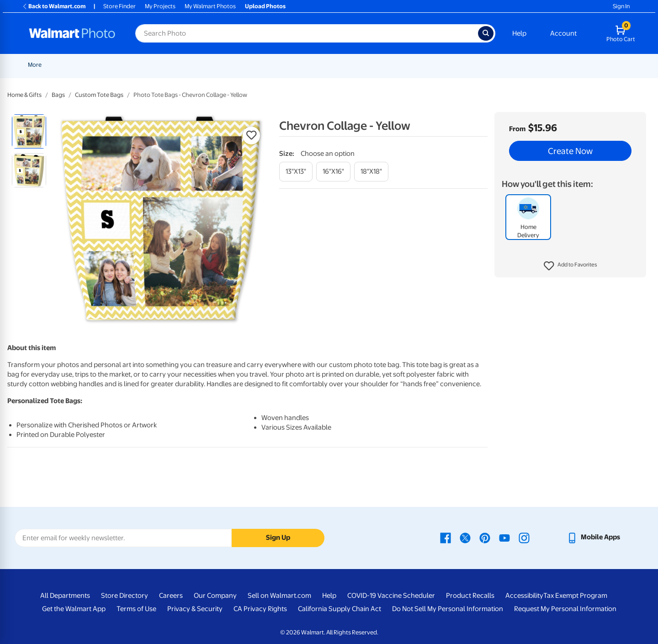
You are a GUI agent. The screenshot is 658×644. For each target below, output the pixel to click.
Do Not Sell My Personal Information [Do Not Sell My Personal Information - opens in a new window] (448, 609)
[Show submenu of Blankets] (392, 65)
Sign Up (278, 538)
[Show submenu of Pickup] (162, 65)
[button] (570, 266)
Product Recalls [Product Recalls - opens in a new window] (470, 596)
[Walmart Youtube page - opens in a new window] (504, 537)
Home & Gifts (24, 95)
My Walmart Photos (210, 6)
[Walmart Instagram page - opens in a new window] (524, 537)
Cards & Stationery (229, 65)
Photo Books (420, 65)
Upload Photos (265, 6)
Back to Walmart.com (54, 6)
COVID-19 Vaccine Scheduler (391, 596)
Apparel (491, 65)
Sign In (621, 6)
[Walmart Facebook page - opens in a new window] (446, 537)
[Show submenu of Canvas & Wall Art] (354, 65)
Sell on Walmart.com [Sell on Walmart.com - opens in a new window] (279, 596)
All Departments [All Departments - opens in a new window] (65, 596)
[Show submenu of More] (620, 65)
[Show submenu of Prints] (193, 65)
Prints (181, 65)
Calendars (573, 65)
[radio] (29, 131)
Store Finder (119, 6)
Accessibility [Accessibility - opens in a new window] (524, 596)
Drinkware (531, 65)
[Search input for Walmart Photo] (307, 33)
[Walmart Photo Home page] (72, 33)
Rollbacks (37, 65)
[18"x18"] (371, 172)
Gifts (459, 65)
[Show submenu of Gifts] (469, 65)
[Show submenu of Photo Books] (441, 65)
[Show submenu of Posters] (294, 65)
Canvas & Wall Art (328, 65)
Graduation (114, 65)
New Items (75, 65)
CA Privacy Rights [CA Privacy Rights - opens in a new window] (260, 609)
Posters (279, 65)
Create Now (570, 151)
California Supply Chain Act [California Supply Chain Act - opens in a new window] (340, 609)
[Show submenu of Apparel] (506, 65)
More (609, 65)
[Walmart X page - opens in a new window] (465, 537)
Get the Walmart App (74, 609)
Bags (58, 95)
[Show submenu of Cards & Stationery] (258, 65)
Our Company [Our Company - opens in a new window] (215, 596)
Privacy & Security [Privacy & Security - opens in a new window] (195, 609)
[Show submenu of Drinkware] (548, 65)
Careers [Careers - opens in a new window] (171, 596)
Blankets (377, 65)
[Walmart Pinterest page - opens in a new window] (485, 537)
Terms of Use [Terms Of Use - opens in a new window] (136, 609)
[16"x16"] (333, 172)
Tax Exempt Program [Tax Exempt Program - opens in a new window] (575, 596)
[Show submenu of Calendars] (590, 65)
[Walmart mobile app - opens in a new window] (593, 537)
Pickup (149, 65)
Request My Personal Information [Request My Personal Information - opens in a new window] (565, 609)
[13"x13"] (296, 172)
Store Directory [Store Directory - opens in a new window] (125, 596)
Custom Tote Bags (99, 95)
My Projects (160, 6)
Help (519, 33)
